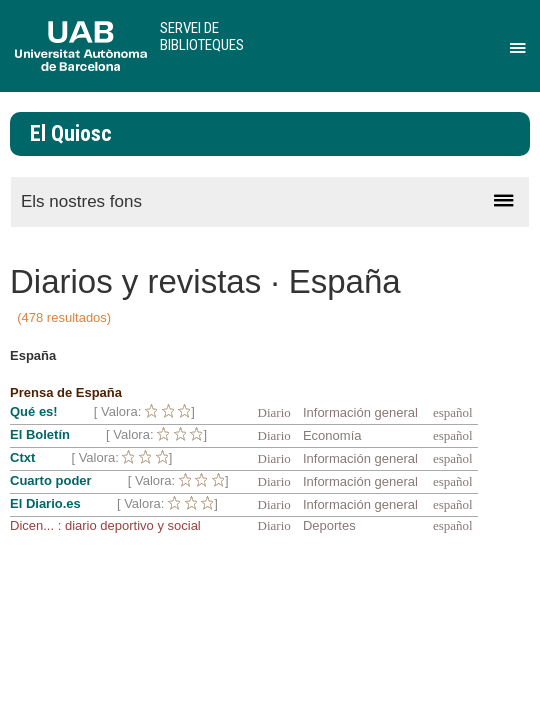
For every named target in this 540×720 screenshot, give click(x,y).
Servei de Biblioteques (202, 36)
